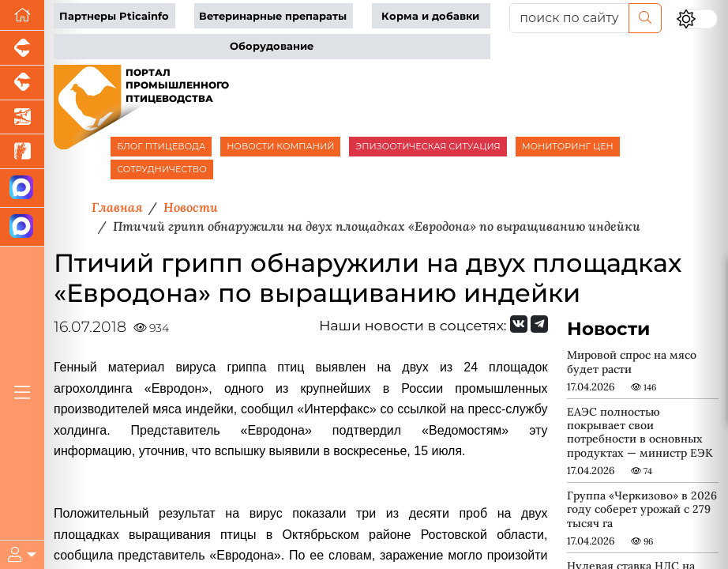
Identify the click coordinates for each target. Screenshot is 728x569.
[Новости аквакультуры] (22, 118)
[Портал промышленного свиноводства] (22, 48)
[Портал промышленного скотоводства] (22, 83)
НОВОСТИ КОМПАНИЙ (280, 146)
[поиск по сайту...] (569, 18)
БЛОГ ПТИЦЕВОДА (161, 146)
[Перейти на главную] (22, 15)
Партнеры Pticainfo (114, 16)
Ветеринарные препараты (273, 16)
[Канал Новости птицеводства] (22, 188)
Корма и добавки (430, 16)
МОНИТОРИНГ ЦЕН (568, 146)
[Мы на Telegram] (539, 324)
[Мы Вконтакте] (519, 324)
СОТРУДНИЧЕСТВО (162, 169)
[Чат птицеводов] (22, 227)
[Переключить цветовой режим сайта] (697, 19)
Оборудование (272, 46)
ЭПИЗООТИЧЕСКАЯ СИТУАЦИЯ (428, 146)
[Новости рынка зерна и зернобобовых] (22, 152)
